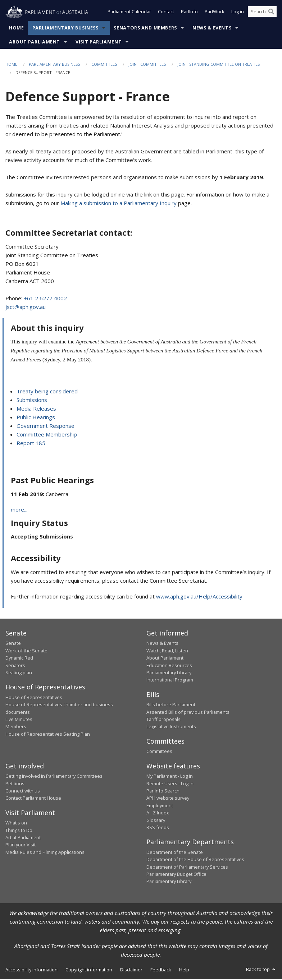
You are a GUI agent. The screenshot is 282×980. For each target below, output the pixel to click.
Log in (238, 14)
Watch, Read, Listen (167, 651)
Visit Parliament (99, 43)
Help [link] (184, 970)
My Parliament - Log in (170, 777)
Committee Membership (47, 435)
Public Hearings (36, 417)
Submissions (32, 400)
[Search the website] (262, 14)
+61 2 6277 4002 (45, 299)
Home (17, 29)
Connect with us (23, 791)
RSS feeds (158, 828)
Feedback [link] (161, 970)
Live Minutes (19, 720)
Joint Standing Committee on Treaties (219, 65)
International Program (170, 680)
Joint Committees (147, 65)
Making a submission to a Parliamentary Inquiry (119, 203)
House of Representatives (34, 698)
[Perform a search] (271, 14)
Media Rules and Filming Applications (45, 852)
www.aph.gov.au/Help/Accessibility (199, 597)
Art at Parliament (23, 838)
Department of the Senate (175, 852)
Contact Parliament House (33, 799)
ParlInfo (189, 14)
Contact (166, 14)
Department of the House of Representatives (195, 860)
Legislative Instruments (171, 727)
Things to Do (19, 831)
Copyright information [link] (89, 970)
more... (19, 510)
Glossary (156, 820)
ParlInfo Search (163, 791)
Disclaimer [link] (131, 970)
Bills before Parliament (171, 705)
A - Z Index (158, 813)
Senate (13, 644)
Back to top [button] (261, 970)
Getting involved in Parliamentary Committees (54, 777)
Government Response (46, 426)
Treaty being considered (47, 392)
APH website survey (168, 799)
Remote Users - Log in (170, 784)
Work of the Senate (26, 651)
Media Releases (36, 409)
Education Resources (169, 666)
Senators (15, 666)
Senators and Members (145, 29)
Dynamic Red (19, 658)
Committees (104, 65)
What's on (16, 823)
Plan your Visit (21, 845)
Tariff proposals (163, 720)
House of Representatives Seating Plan (48, 734)
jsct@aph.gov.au (26, 307)
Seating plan (19, 673)
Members (16, 727)
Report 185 (31, 443)
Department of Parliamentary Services (187, 867)
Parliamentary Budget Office (176, 874)
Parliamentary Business (65, 29)
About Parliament (35, 43)
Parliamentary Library (169, 673)
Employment (160, 806)
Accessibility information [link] (31, 970)
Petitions (15, 784)
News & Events (212, 29)
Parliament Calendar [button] (129, 14)
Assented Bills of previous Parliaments (188, 712)
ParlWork (215, 14)
